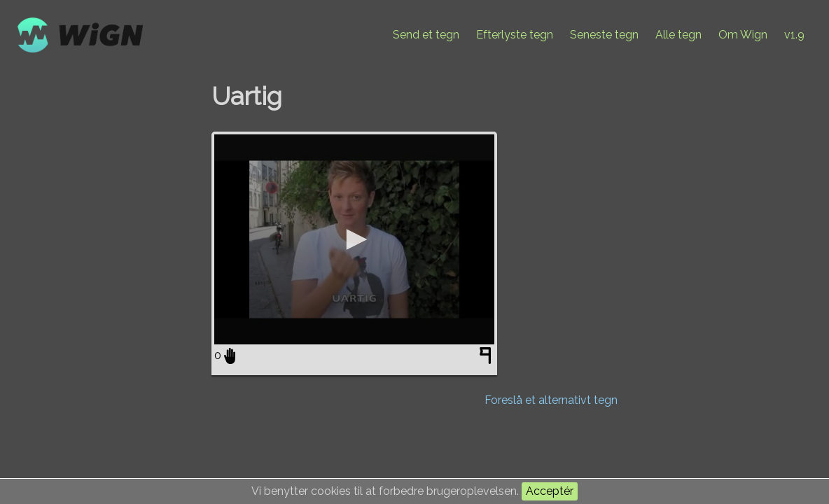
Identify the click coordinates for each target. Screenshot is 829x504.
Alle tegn (678, 35)
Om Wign (743, 35)
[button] (354, 239)
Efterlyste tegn (515, 35)
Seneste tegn (604, 35)
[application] (354, 239)
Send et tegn (426, 35)
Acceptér (550, 491)
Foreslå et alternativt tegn (551, 400)
